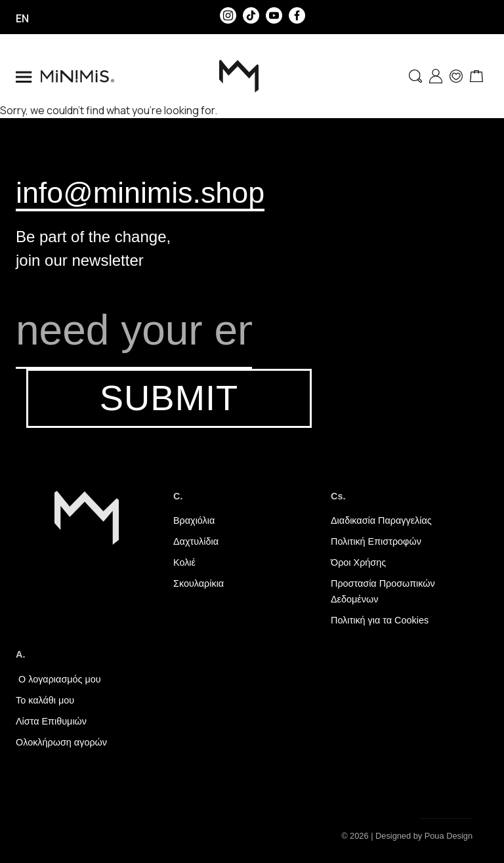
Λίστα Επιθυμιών (51, 721)
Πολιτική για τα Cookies (380, 620)
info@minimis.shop (140, 192)
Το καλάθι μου (45, 700)
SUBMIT (169, 398)
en (22, 18)
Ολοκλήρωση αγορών (61, 742)
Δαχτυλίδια (196, 541)
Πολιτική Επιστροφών (376, 541)
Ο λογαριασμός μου (58, 679)
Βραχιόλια (194, 520)
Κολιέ (184, 562)
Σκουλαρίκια (199, 583)
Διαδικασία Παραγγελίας (381, 520)
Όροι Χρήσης (358, 562)
